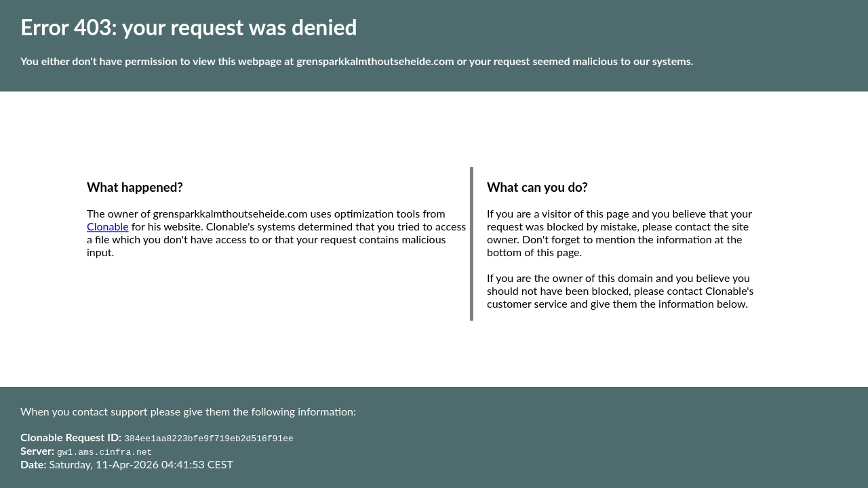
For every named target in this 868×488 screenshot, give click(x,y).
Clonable (108, 227)
